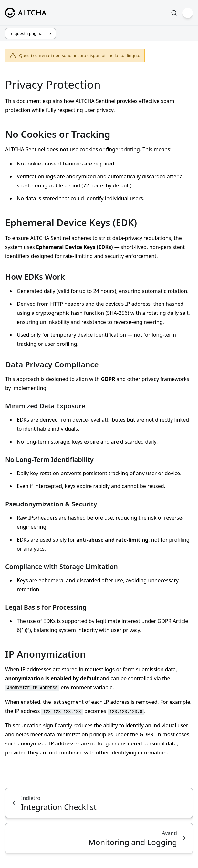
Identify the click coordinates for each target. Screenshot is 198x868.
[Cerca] (174, 13)
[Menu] (188, 13)
